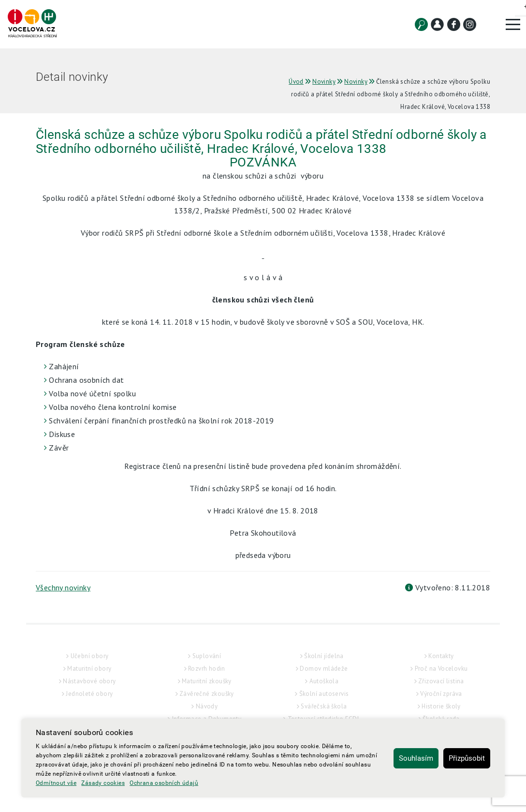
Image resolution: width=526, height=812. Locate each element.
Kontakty (441, 656)
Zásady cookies (103, 783)
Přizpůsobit (467, 758)
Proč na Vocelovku (441, 669)
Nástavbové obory (89, 681)
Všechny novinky (63, 587)
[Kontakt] (437, 24)
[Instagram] (470, 24)
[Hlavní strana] (32, 24)
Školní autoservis (324, 694)
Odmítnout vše (56, 783)
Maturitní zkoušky (207, 681)
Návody (207, 706)
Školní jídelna (324, 656)
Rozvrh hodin (207, 669)
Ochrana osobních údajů (164, 783)
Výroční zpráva (441, 694)
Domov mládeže (324, 669)
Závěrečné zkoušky (207, 694)
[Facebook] (454, 24)
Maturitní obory (89, 669)
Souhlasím (416, 758)
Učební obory (90, 656)
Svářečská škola (324, 706)
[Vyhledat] (421, 24)
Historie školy (441, 706)
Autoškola (324, 681)
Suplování (207, 656)
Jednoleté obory (89, 694)
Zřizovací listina (441, 681)
